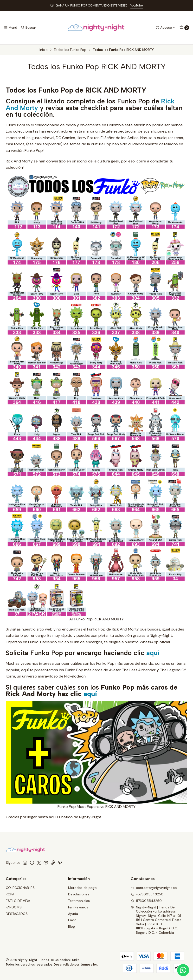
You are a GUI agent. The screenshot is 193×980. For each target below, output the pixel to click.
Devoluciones (79, 894)
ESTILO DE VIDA (18, 901)
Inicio (44, 50)
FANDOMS (14, 907)
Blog (71, 926)
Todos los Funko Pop (70, 50)
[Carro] (184, 28)
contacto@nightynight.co (154, 888)
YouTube (137, 5)
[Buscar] (28, 27)
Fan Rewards (78, 907)
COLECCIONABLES (20, 888)
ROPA (10, 894)
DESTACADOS (17, 914)
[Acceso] (166, 27)
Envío (72, 920)
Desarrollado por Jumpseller (75, 964)
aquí (153, 653)
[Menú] (10, 27)
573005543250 (146, 901)
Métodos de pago (82, 888)
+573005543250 (147, 894)
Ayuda (73, 914)
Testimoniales (79, 901)
